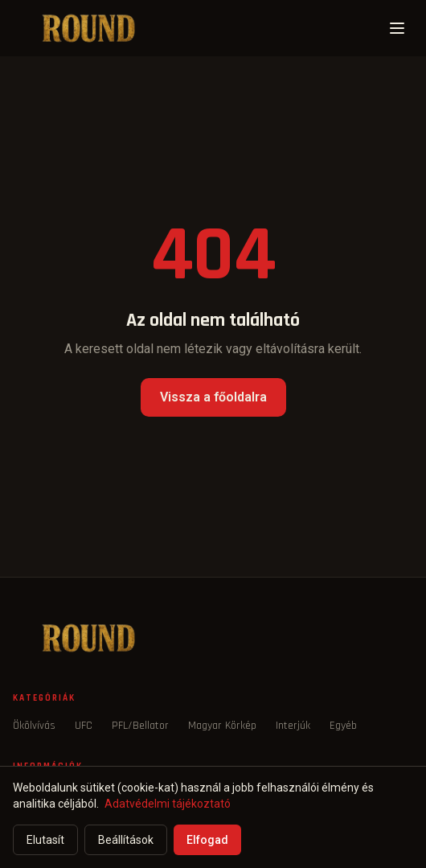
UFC (84, 726)
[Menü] (397, 28)
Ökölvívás (34, 726)
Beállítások (126, 840)
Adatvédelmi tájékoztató (168, 804)
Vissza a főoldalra (213, 397)
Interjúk (293, 726)
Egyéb (343, 726)
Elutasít (45, 840)
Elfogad (207, 840)
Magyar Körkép (222, 726)
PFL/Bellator (140, 726)
